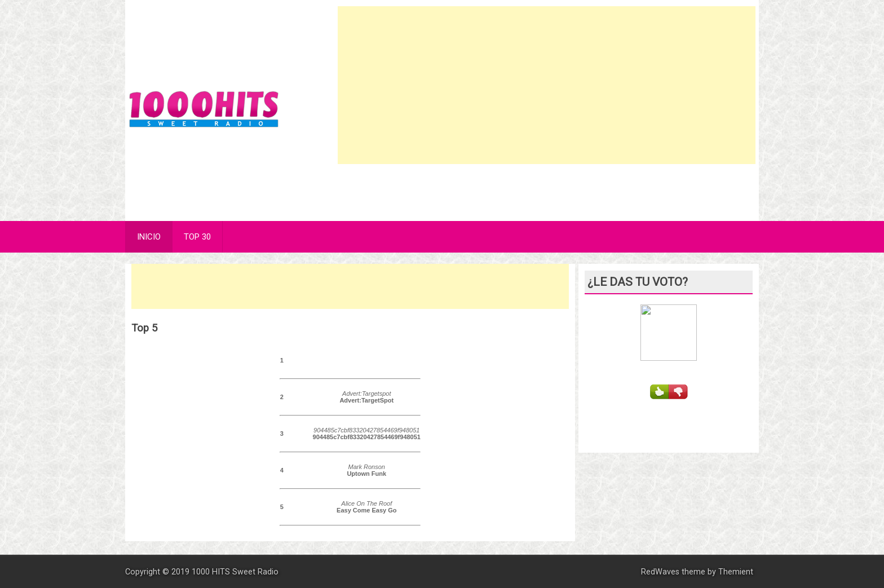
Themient (736, 572)
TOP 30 (197, 237)
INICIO (149, 237)
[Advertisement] (547, 85)
